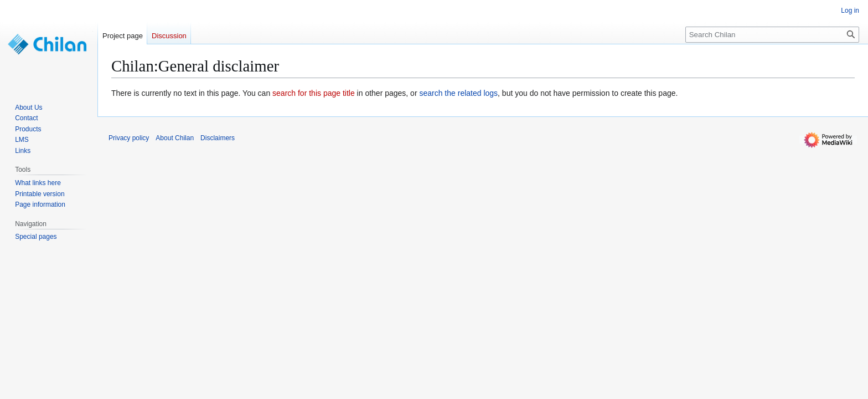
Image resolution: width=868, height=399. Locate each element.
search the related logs (458, 93)
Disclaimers (218, 138)
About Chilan (175, 138)
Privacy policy (129, 138)
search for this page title (314, 93)
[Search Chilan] (772, 35)
